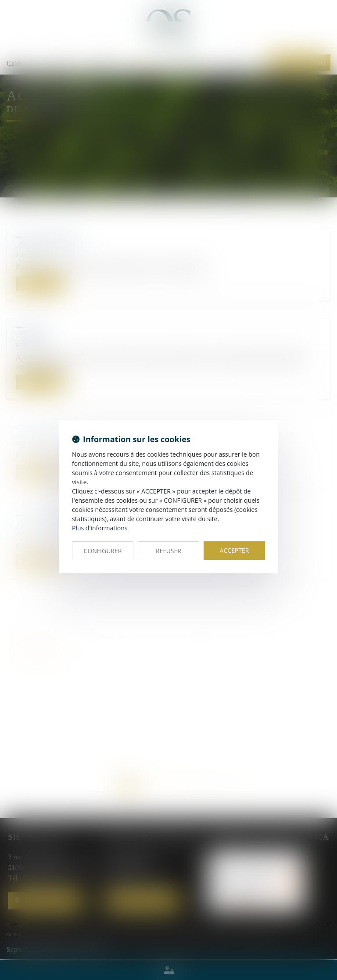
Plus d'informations (100, 528)
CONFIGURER (103, 551)
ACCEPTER (235, 550)
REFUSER (168, 551)
